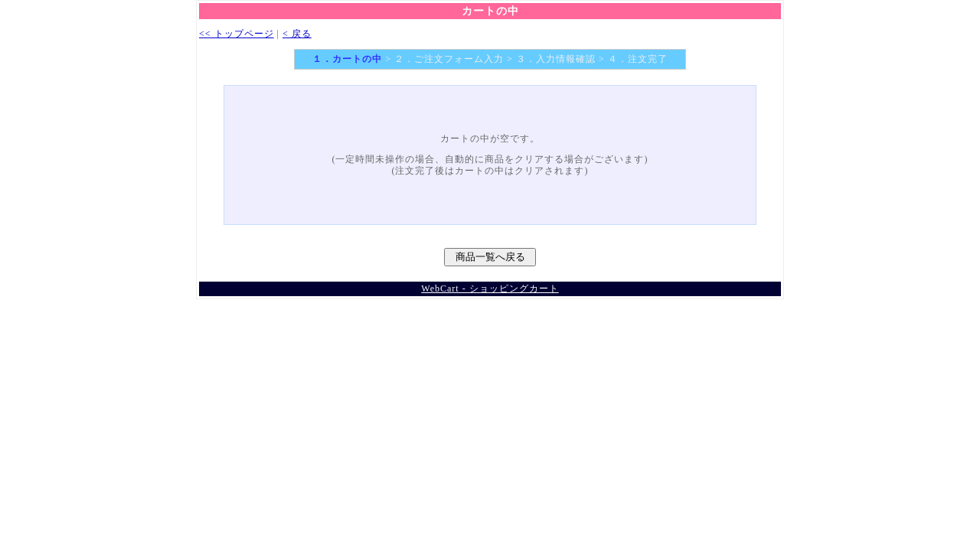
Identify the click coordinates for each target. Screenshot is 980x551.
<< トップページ (237, 34)
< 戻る (297, 34)
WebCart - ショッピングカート (490, 289)
